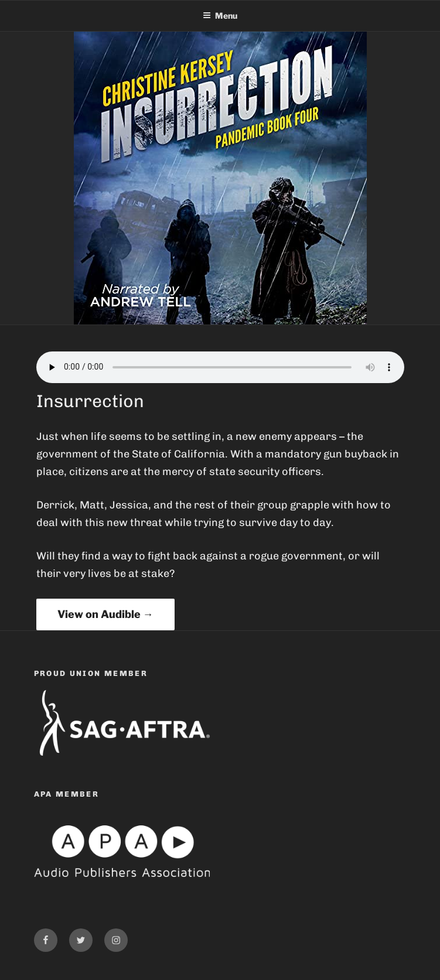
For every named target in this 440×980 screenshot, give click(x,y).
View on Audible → (105, 614)
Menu (220, 16)
